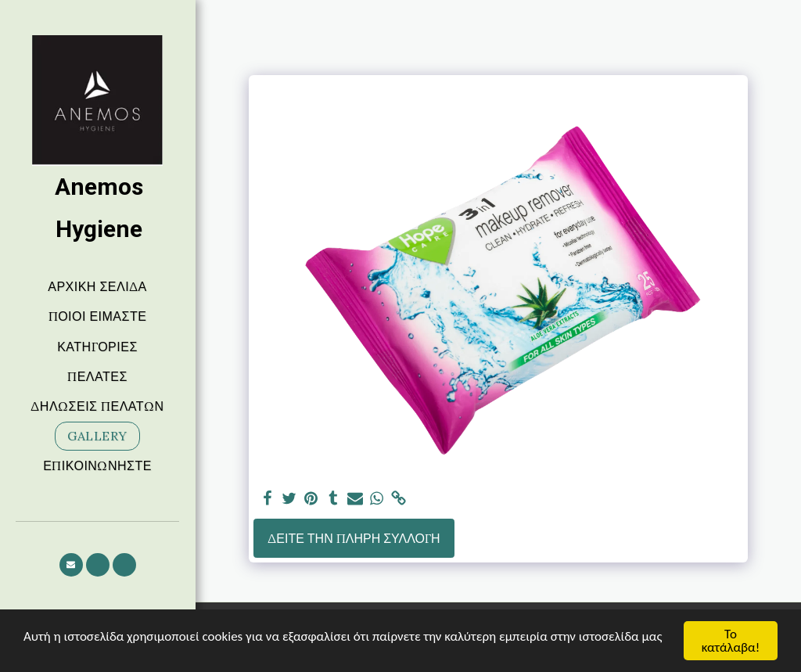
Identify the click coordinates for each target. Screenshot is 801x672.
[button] (71, 565)
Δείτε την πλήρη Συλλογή (354, 538)
